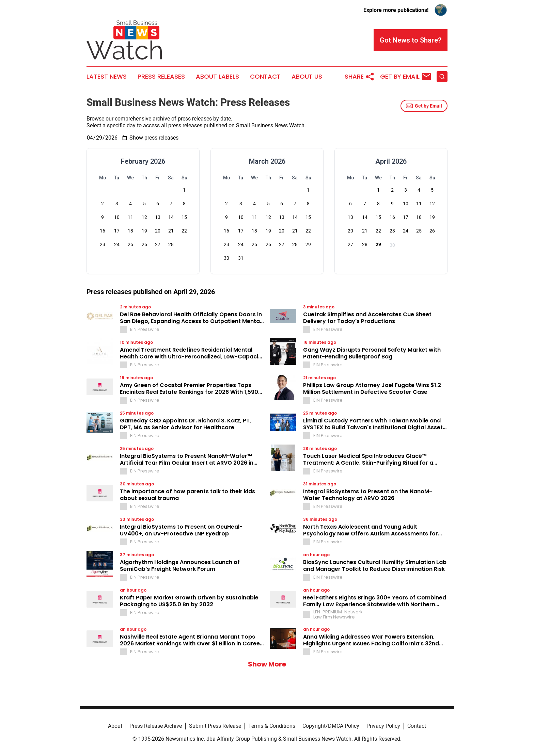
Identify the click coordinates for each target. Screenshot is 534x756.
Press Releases (161, 77)
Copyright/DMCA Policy (331, 726)
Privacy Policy (383, 726)
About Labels (217, 77)
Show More (267, 664)
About (115, 726)
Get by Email (424, 106)
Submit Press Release (215, 726)
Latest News (107, 77)
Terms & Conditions (272, 726)
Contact (265, 77)
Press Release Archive (156, 726)
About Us (307, 77)
